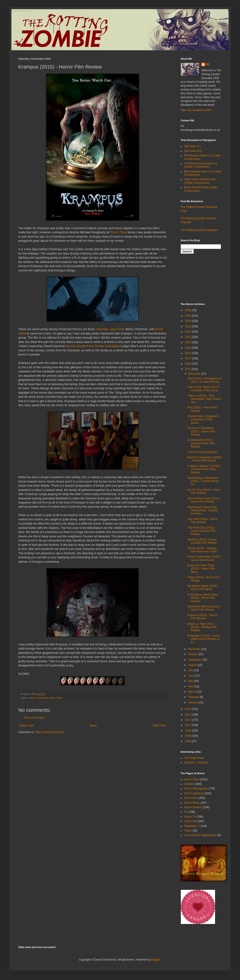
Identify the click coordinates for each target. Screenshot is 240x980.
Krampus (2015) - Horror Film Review (202, 617)
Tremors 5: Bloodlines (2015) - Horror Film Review (201, 431)
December (195, 374)
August (193, 665)
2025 (188, 316)
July (191, 670)
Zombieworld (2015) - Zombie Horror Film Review (201, 443)
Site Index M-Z (193, 151)
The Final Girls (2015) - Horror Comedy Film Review (201, 531)
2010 (188, 731)
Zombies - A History (196, 763)
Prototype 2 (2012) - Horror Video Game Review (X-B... (204, 639)
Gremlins (103, 329)
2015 (188, 369)
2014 (188, 709)
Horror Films (56, 698)
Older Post (159, 726)
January (193, 702)
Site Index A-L (193, 146)
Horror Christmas (38, 698)
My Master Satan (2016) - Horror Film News (203, 588)
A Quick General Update (202, 452)
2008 (188, 741)
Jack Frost (117, 329)
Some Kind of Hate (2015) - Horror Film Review (204, 500)
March (192, 692)
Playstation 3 (192, 826)
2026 (188, 310)
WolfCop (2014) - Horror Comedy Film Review (202, 541)
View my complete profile (196, 110)
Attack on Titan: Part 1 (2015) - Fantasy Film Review (202, 627)
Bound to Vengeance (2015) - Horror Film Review (204, 459)
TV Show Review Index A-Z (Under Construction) (201, 165)
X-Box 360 (190, 821)
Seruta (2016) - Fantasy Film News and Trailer (202, 550)
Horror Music (192, 803)
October (193, 654)
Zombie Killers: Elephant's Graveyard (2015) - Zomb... (203, 420)
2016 (188, 364)
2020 (188, 342)
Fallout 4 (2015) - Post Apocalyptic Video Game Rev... (204, 399)
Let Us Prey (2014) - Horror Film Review (204, 491)
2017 (188, 358)
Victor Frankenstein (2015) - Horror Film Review (204, 558)
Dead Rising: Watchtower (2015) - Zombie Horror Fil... (203, 481)
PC (186, 812)
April (191, 686)
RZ (208, 64)
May (191, 681)
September (195, 660)
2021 (188, 337)
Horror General (193, 807)
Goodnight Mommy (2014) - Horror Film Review (204, 608)
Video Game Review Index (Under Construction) (200, 181)
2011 (188, 725)
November (195, 649)
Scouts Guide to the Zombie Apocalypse (94, 346)
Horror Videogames (196, 789)
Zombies (189, 784)
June (191, 676)
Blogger (156, 960)
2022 (188, 332)
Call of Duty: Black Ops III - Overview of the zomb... (204, 389)
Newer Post (27, 726)
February (194, 697)
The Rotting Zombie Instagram (199, 230)
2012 (188, 720)
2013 (188, 715)
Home (93, 726)
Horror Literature (194, 793)
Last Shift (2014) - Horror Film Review (203, 521)
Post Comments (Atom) (49, 732)
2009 (188, 736)
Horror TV (190, 817)
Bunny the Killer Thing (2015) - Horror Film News (201, 569)
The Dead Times (194, 758)
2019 (188, 348)
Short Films (191, 798)
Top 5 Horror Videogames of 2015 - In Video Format (205, 380)
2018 (188, 353)
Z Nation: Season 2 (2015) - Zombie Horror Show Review (204, 469)
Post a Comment (34, 718)
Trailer (188, 831)
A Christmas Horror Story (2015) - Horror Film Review (203, 598)
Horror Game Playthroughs (200, 835)
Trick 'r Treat (119, 232)
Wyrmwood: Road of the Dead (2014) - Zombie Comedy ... (203, 510)
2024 (188, 321)
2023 (188, 326)
